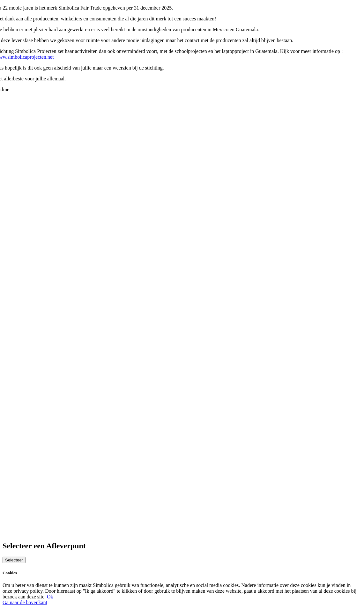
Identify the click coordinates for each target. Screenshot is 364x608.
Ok (50, 597)
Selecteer (14, 560)
